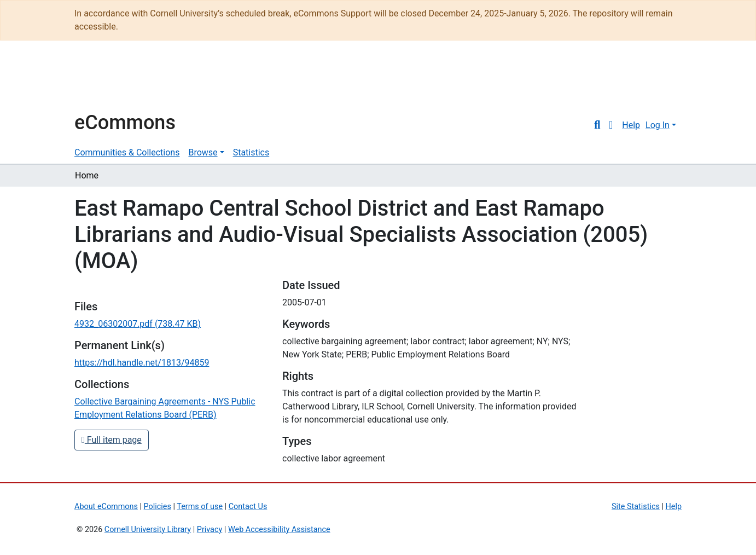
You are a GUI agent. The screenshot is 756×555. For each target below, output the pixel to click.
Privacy (210, 530)
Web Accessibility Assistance (279, 530)
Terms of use (200, 507)
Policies (158, 507)
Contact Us (248, 507)
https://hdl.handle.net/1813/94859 (142, 363)
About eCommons (106, 507)
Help (631, 125)
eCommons (125, 123)
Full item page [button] (112, 440)
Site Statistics (636, 507)
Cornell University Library (148, 530)
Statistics (251, 152)
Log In (658, 125)
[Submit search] (597, 125)
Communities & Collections (127, 152)
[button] (611, 125)
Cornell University (102, 81)
